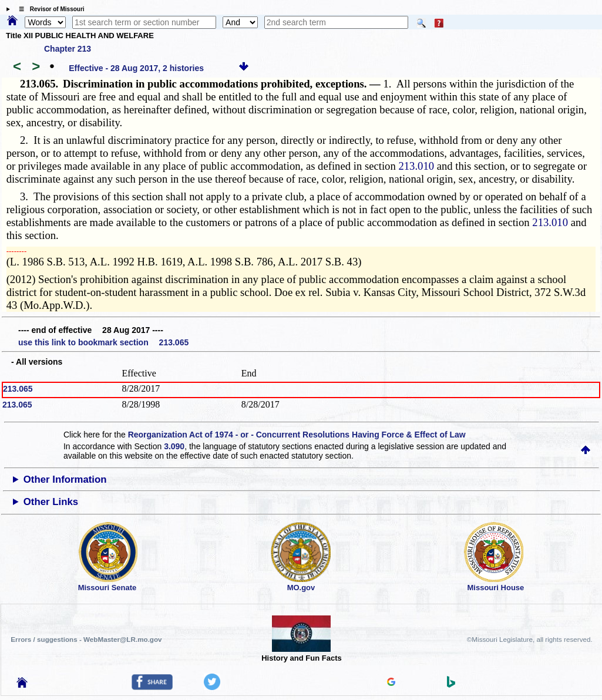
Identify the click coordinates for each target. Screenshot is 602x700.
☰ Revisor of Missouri (49, 9)
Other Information (65, 479)
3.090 (174, 446)
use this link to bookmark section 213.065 (103, 342)
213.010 (416, 166)
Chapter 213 (68, 49)
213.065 (18, 389)
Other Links (51, 502)
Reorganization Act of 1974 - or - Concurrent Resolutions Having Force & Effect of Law (297, 435)
